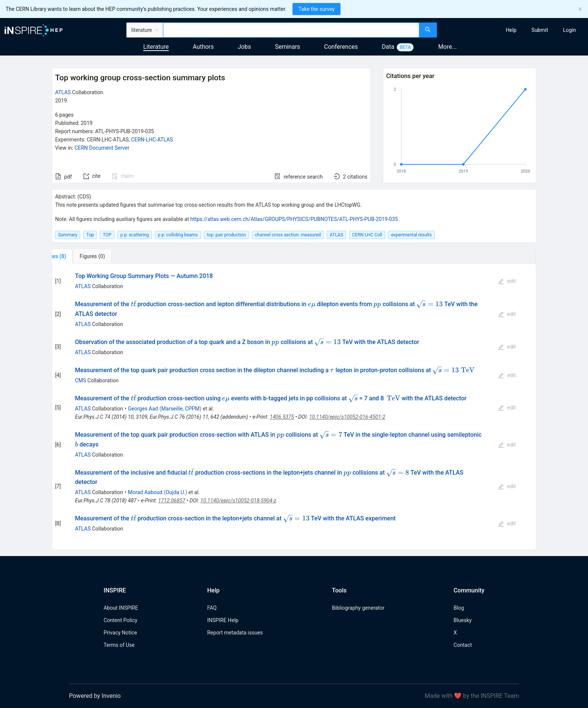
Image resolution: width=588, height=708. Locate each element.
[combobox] (291, 30)
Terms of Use (119, 645)
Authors (203, 47)
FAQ (212, 608)
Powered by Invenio (95, 696)
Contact (463, 645)
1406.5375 (282, 417)
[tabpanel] (294, 407)
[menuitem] (511, 30)
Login (569, 30)
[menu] (513, 30)
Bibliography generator (358, 608)
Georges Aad (143, 409)
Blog (459, 608)
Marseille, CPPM (180, 409)
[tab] (75, 256)
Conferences (341, 47)
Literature (156, 47)
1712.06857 (172, 501)
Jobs (244, 47)
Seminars (287, 47)
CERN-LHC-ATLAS (152, 140)
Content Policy (120, 620)
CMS (81, 380)
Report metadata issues (235, 633)
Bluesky (462, 620)
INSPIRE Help (223, 620)
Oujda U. (175, 492)
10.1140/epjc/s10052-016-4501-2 (347, 417)
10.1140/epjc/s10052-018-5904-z (238, 501)
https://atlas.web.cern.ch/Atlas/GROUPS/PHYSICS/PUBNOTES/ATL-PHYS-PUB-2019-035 (294, 219)
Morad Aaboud (145, 492)
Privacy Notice (120, 633)
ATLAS (63, 92)
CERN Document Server (102, 148)
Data (388, 47)
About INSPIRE (121, 608)
